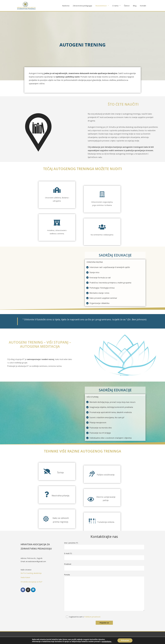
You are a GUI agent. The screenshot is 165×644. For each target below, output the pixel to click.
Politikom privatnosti (92, 617)
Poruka (104, 593)
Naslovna (66, 6)
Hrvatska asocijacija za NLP (31, 582)
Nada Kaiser (25, 577)
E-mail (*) (104, 556)
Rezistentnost (101, 6)
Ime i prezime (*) (104, 546)
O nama (115, 6)
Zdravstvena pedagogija (82, 6)
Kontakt (143, 6)
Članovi (127, 6)
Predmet (104, 567)
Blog (135, 6)
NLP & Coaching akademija (31, 573)
